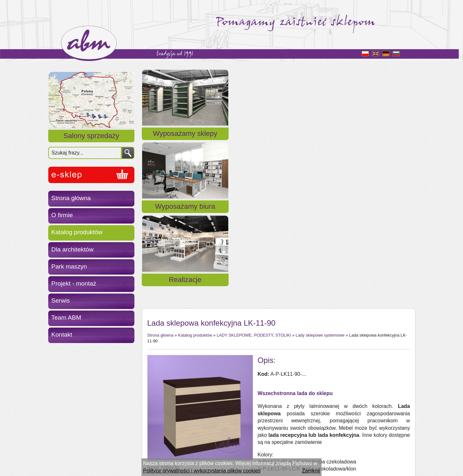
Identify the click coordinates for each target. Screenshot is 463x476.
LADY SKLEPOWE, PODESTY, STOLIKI (254, 177)
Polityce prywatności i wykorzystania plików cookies (202, 471)
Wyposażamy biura (278, 141)
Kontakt (62, 335)
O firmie (62, 215)
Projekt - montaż (74, 283)
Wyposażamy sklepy (185, 141)
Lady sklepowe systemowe (320, 177)
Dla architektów (73, 249)
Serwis (61, 300)
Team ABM (66, 317)
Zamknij (311, 471)
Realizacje (371, 141)
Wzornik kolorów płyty (282, 336)
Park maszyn (69, 266)
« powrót (157, 430)
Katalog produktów (77, 232)
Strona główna (71, 198)
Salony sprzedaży (91, 136)
